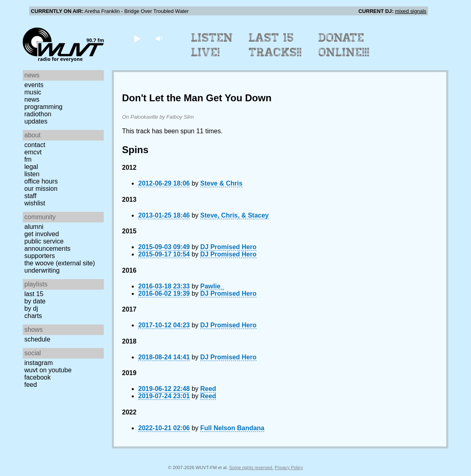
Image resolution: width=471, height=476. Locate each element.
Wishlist (35, 203)
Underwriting (42, 270)
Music (33, 92)
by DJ (31, 308)
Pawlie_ (212, 286)
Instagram (39, 363)
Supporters (40, 256)
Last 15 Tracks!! (275, 45)
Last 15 (34, 294)
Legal (31, 167)
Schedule (37, 339)
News (32, 99)
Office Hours (41, 181)
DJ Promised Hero (228, 247)
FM (28, 159)
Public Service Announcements (47, 245)
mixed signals (411, 11)
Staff (30, 196)
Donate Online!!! (344, 45)
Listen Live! (212, 45)
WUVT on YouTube (48, 370)
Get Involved (42, 234)
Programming (43, 107)
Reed (208, 389)
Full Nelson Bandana (232, 428)
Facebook (37, 377)
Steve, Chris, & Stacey (234, 215)
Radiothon (38, 114)
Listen (32, 174)
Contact (35, 145)
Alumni (34, 227)
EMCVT (33, 152)
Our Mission (41, 189)
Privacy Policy (289, 467)
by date (35, 301)
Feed (31, 385)
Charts (33, 316)
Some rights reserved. (251, 467)
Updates (36, 121)
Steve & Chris (221, 183)
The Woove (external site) (60, 263)
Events (34, 85)
